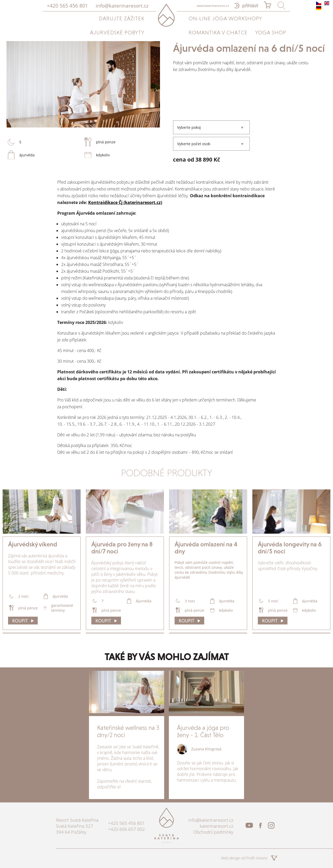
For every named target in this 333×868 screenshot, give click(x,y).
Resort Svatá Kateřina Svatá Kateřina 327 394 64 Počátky (77, 826)
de (319, 8)
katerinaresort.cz (217, 826)
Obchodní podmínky (213, 832)
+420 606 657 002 (126, 829)
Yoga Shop (271, 33)
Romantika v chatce (218, 33)
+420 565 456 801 (67, 6)
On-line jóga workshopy (225, 18)
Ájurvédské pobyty (117, 33)
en (327, 3)
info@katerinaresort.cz (122, 6)
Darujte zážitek (122, 18)
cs (319, 3)
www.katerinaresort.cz (213, 6)
